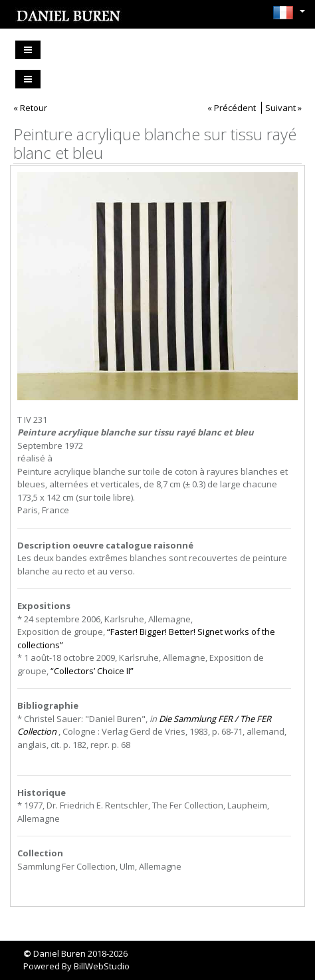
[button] (285, 13)
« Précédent (232, 108)
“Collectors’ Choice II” (92, 671)
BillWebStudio (102, 966)
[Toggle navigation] (28, 50)
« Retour (30, 108)
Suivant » (283, 108)
